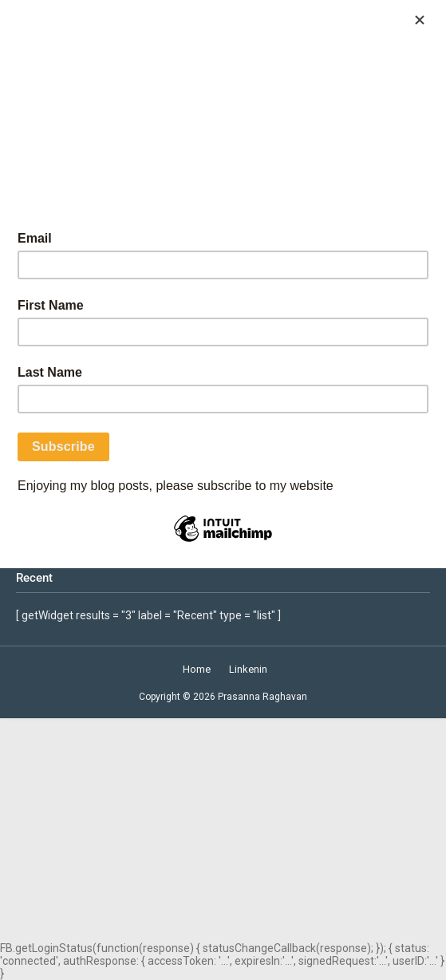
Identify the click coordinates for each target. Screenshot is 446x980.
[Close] (420, 20)
